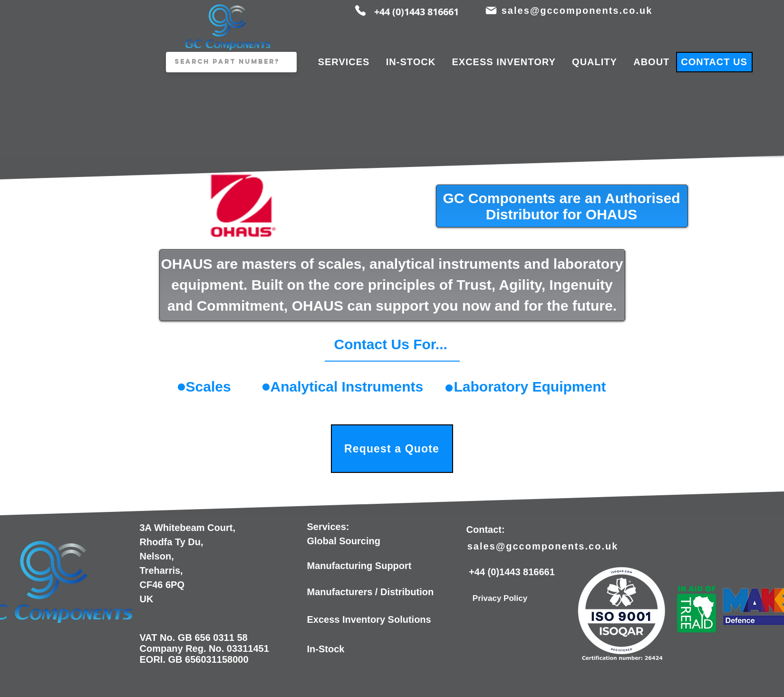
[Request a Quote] (392, 449)
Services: (328, 527)
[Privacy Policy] (500, 599)
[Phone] (360, 10)
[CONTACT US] (714, 62)
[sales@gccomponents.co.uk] (578, 10)
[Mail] (491, 10)
